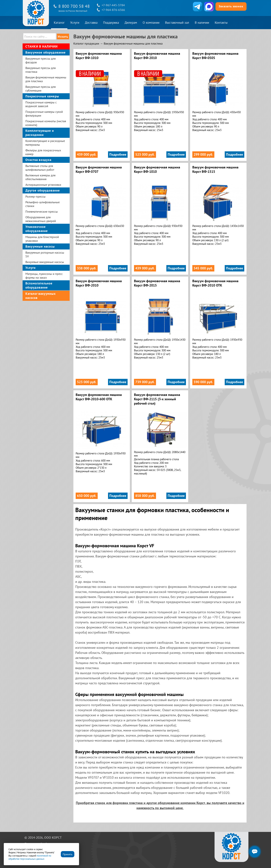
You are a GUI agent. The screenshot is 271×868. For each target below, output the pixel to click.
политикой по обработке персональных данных (30, 857)
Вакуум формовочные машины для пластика (133, 43)
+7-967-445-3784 (113, 5)
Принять (68, 854)
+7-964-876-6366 (113, 10)
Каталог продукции (86, 43)
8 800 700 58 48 (74, 6)
